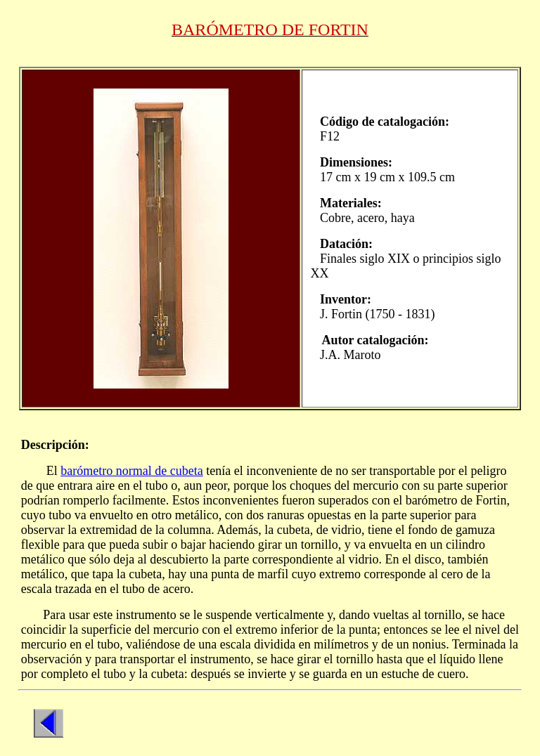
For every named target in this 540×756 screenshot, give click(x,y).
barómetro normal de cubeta (131, 471)
